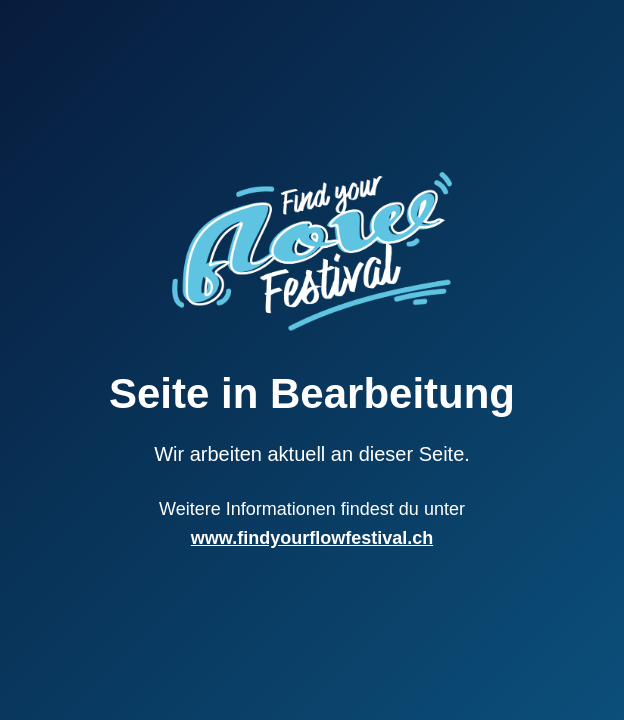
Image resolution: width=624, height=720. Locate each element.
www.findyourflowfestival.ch (312, 538)
